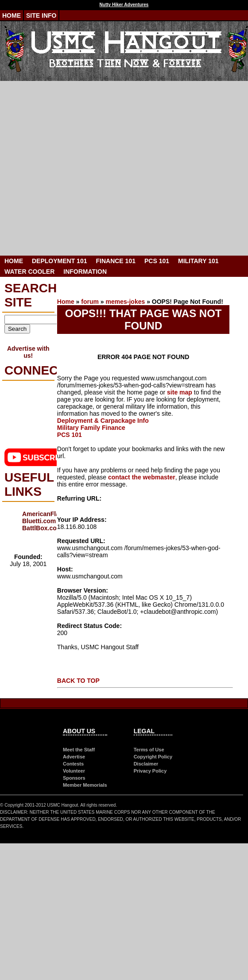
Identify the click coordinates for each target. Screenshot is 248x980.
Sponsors (74, 778)
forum (90, 302)
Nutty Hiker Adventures (124, 5)
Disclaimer (146, 764)
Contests (73, 764)
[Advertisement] (83, 168)
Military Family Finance (91, 428)
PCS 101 (157, 261)
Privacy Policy (150, 771)
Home (12, 15)
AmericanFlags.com (52, 514)
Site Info (41, 15)
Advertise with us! (28, 352)
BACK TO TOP (78, 681)
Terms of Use (149, 750)
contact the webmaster (142, 477)
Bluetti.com (39, 521)
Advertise (74, 757)
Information (85, 272)
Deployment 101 (59, 261)
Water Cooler (29, 272)
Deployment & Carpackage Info (103, 421)
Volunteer (74, 771)
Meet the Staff (79, 750)
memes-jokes (126, 302)
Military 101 (198, 261)
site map (180, 392)
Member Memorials (85, 785)
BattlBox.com (42, 528)
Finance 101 (115, 261)
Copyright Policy (153, 757)
